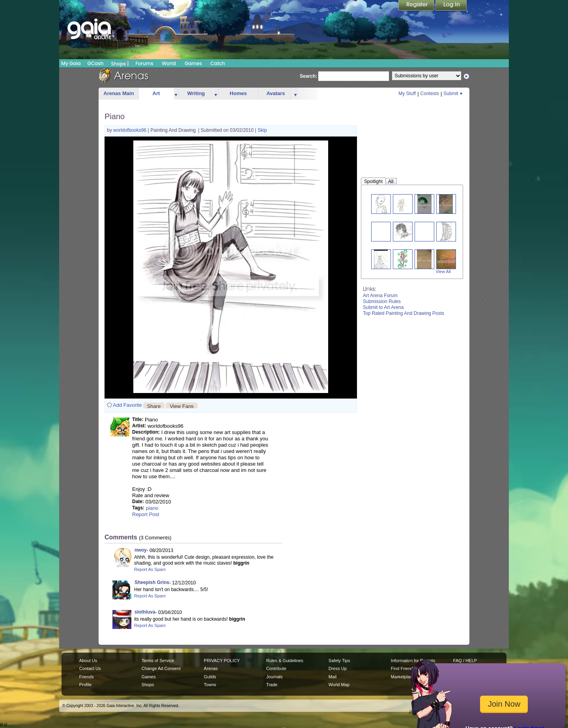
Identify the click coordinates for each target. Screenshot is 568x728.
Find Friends (403, 668)
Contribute (276, 668)
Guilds (210, 677)
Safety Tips (339, 661)
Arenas (211, 668)
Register (417, 6)
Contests (430, 94)
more (176, 94)
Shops (120, 64)
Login (451, 6)
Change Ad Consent (161, 668)
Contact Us (90, 668)
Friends (87, 677)
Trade (272, 685)
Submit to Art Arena (383, 307)
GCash (96, 63)
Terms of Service (158, 661)
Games (193, 63)
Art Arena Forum (380, 296)
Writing (196, 93)
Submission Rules (382, 301)
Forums (144, 63)
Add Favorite (127, 405)
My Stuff (407, 94)
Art (156, 93)
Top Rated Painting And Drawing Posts (404, 313)
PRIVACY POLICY (222, 661)
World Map (339, 685)
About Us (88, 661)
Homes (238, 93)
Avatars (276, 93)
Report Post (146, 514)
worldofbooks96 (130, 130)
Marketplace (403, 677)
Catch (218, 63)
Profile (85, 685)
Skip (262, 130)
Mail (333, 677)
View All (443, 271)
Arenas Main (119, 93)
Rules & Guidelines (285, 661)
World (169, 63)
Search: (308, 76)
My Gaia (71, 63)
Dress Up (338, 668)
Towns (210, 685)
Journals (275, 677)
